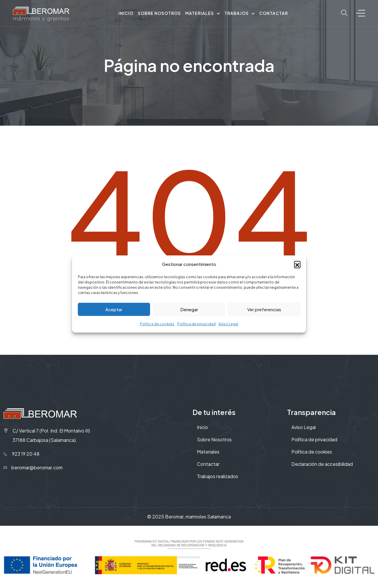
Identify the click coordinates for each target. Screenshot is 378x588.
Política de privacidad (196, 324)
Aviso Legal (228, 324)
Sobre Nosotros (214, 439)
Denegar (189, 309)
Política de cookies (157, 324)
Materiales (200, 13)
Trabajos (237, 13)
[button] (297, 264)
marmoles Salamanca (208, 517)
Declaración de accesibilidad (322, 464)
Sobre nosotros (159, 13)
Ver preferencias (264, 309)
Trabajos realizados (218, 476)
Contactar (274, 13)
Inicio (126, 13)
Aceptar (114, 309)
